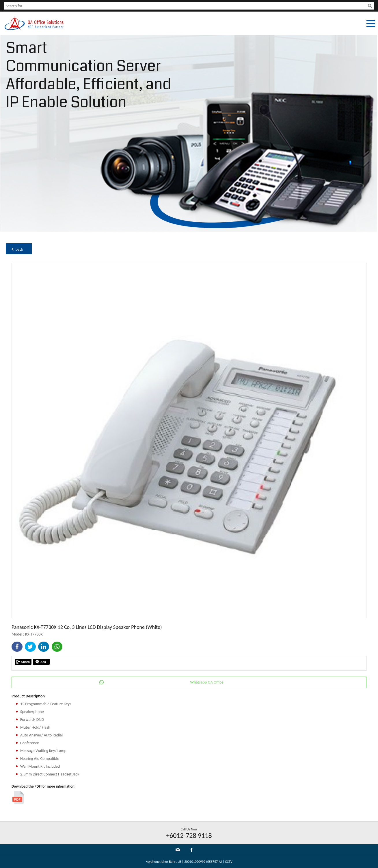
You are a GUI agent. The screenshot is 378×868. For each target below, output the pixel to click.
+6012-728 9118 (189, 835)
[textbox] (186, 6)
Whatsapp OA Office (207, 682)
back (19, 249)
